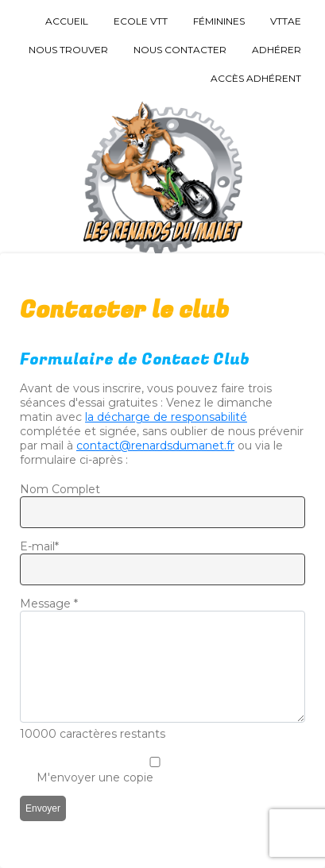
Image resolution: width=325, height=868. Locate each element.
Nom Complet (60, 489)
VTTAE (286, 21)
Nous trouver (68, 50)
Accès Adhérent (256, 78)
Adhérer (277, 50)
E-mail (39, 546)
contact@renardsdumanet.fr (155, 446)
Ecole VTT (141, 21)
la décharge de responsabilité (166, 417)
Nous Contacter (180, 50)
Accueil (67, 21)
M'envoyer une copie (95, 777)
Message (49, 604)
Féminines (219, 21)
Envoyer (43, 808)
